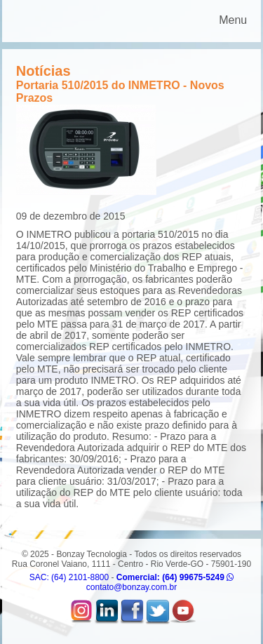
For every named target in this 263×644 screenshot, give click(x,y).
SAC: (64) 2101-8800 (69, 577)
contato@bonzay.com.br (131, 587)
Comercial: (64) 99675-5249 (175, 577)
